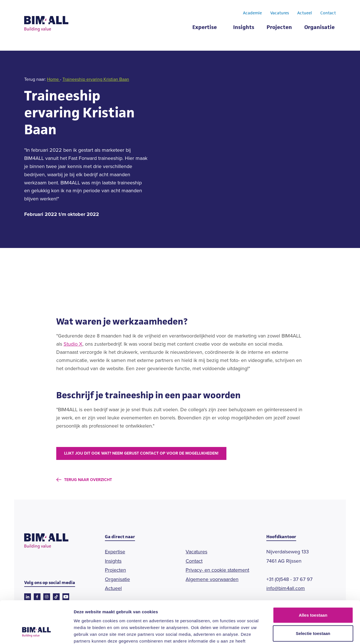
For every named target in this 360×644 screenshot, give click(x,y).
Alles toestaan (313, 577)
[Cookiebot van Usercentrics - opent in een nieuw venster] (36, 633)
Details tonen (304, 633)
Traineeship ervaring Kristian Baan (96, 79)
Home (53, 79)
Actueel (305, 14)
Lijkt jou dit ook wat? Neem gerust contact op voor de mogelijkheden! (141, 453)
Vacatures (280, 14)
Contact (328, 14)
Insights (244, 28)
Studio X (73, 344)
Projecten (279, 28)
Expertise (205, 28)
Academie (252, 14)
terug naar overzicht (88, 480)
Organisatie (319, 28)
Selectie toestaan (313, 596)
